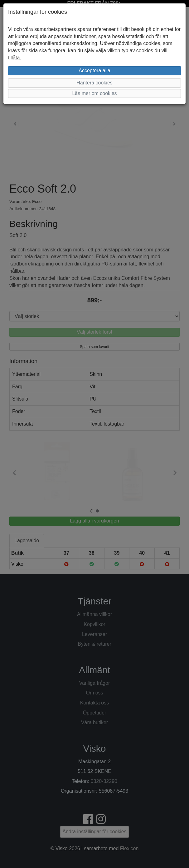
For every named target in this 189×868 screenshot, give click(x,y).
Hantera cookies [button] (94, 83)
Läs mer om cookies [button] (94, 93)
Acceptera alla (94, 71)
